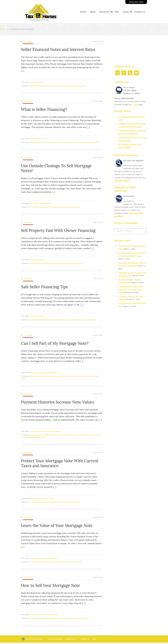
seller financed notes (55, 86)
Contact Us (85, 639)
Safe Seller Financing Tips (44, 287)
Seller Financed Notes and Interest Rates (58, 49)
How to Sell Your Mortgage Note (51, 585)
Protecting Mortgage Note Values (48, 431)
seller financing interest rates (74, 86)
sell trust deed (84, 618)
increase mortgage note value (54, 435)
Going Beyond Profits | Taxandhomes (44, 13)
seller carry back (80, 142)
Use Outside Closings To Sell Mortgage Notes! (56, 168)
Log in (94, 639)
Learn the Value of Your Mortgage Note (57, 525)
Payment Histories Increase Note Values (58, 402)
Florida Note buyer (37, 320)
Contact (135, 104)
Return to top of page (35, 639)
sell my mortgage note (78, 376)
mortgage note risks (73, 502)
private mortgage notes (38, 86)
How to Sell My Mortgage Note (40, 203)
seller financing (93, 142)
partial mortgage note (61, 376)
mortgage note (49, 562)
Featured (33, 373)
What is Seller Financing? (44, 109)
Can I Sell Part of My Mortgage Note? (55, 343)
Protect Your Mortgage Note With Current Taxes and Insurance (60, 463)
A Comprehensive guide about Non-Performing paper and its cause (131, 289)
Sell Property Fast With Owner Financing (58, 230)
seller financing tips (76, 264)
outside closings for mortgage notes (52, 207)
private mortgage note (50, 142)
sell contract (58, 618)
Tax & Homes (28, 41)
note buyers (34, 207)
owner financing (36, 142)
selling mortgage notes (37, 437)
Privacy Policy (71, 639)
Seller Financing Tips (37, 82)
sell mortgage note (73, 207)
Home (3, 29)
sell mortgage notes (66, 142)
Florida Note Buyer (55, 639)
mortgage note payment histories (77, 435)
